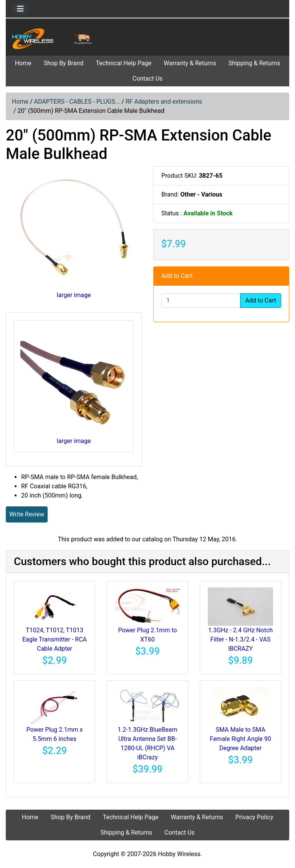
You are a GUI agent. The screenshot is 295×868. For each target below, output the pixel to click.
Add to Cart (261, 300)
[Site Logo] (53, 39)
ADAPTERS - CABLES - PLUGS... (77, 102)
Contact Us (148, 79)
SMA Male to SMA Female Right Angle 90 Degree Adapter (240, 739)
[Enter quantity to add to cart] (201, 301)
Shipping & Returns (254, 63)
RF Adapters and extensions (164, 102)
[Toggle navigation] (20, 9)
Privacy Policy (254, 817)
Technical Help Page (123, 63)
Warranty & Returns (190, 63)
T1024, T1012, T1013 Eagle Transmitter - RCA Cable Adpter (55, 639)
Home (23, 63)
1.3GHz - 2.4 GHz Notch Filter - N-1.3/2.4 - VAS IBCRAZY (240, 639)
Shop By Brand (64, 63)
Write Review (27, 514)
